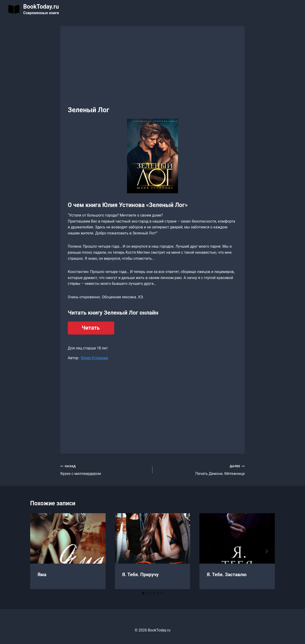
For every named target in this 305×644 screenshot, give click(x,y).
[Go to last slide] (39, 551)
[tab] (143, 593)
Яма (42, 575)
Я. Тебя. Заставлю (227, 575)
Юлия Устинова (94, 358)
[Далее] (266, 551)
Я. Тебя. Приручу (141, 575)
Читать (91, 328)
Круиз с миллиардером (105, 470)
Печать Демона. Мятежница (200, 470)
